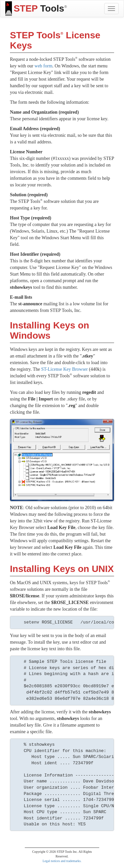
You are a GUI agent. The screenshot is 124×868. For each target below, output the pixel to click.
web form (43, 66)
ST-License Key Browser (64, 369)
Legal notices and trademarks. (62, 861)
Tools (36, 9)
